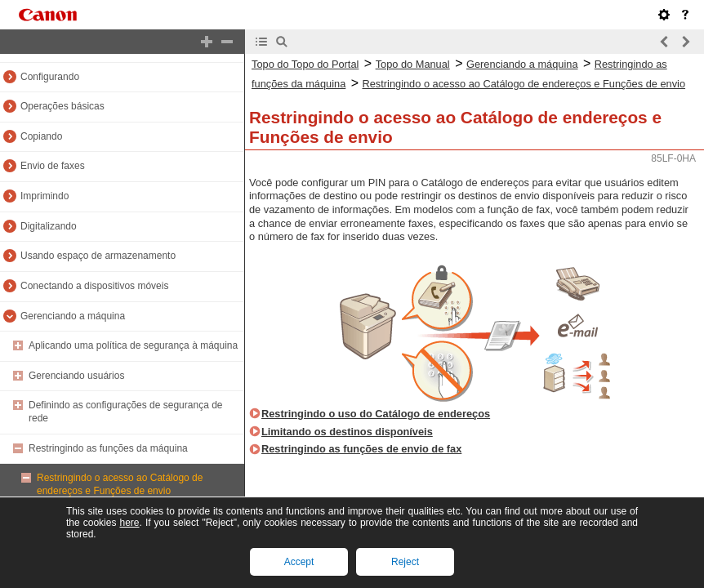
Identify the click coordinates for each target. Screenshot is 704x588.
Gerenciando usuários (76, 376)
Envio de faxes (53, 166)
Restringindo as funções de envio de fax (361, 449)
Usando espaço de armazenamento (98, 256)
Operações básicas (62, 106)
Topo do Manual (413, 64)
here (129, 523)
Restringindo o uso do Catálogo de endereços (376, 414)
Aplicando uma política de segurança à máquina (133, 345)
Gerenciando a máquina (73, 316)
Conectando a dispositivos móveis (94, 286)
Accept (299, 562)
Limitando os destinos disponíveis (347, 432)
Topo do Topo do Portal (305, 64)
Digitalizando (49, 226)
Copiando (41, 136)
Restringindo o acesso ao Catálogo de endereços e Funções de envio (120, 484)
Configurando (50, 77)
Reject (405, 562)
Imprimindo (45, 196)
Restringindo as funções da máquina (108, 448)
